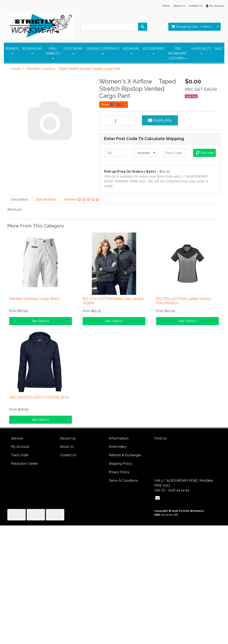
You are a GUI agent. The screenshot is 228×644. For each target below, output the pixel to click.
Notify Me (160, 120)
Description (20, 199)
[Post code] (175, 153)
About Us (179, 6)
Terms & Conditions (124, 481)
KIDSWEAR (131, 49)
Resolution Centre (24, 464)
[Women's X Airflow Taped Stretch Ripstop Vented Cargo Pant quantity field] (117, 120)
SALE (219, 49)
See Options (41, 321)
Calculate (205, 153)
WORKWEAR (32, 49)
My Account (20, 447)
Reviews (82, 199)
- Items (191, 27)
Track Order (20, 455)
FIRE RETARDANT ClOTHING (178, 53)
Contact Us (196, 6)
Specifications (46, 199)
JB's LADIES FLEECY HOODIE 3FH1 (39, 397)
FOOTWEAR (73, 49)
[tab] (20, 200)
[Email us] (158, 498)
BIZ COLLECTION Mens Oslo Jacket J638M (113, 301)
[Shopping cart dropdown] (217, 27)
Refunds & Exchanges (125, 455)
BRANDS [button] (12, 49)
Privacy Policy (119, 472)
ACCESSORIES (153, 49)
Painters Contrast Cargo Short (34, 299)
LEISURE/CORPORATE (103, 49)
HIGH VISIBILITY (53, 51)
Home (166, 6)
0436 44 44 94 (178, 490)
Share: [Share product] (113, 104)
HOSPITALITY (201, 49)
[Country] (145, 153)
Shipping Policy (120, 464)
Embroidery (118, 447)
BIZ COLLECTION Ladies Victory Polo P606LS (184, 301)
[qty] (115, 153)
